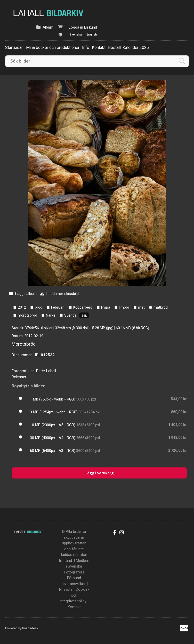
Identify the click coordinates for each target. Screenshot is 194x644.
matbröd (161, 307)
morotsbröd (27, 315)
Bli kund (91, 27)
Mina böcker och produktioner (53, 47)
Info (86, 47)
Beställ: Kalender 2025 (128, 47)
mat (141, 307)
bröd (39, 307)
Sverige (70, 315)
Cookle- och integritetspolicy (74, 595)
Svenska (76, 34)
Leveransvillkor (73, 584)
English (92, 34)
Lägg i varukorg (99, 473)
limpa (106, 307)
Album (48, 27)
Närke (51, 315)
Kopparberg (83, 307)
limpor (124, 307)
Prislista (66, 589)
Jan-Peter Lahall (42, 371)
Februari (58, 307)
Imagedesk (30, 628)
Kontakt (99, 47)
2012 (22, 307)
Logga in (76, 27)
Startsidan (14, 47)
